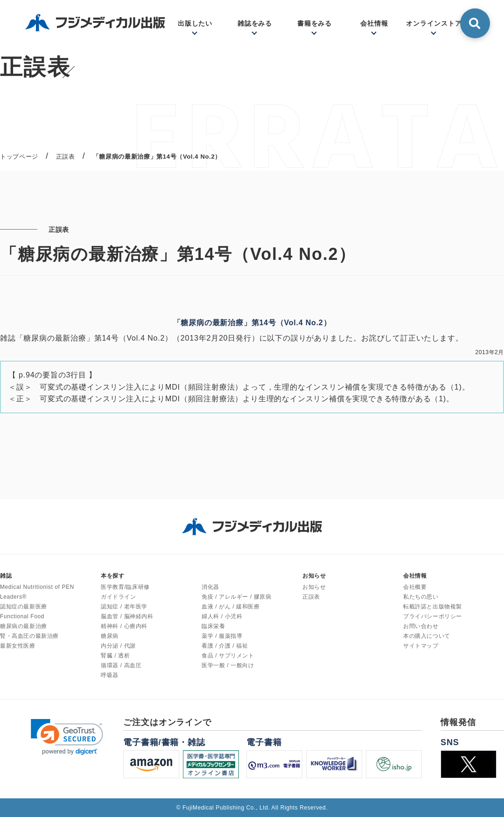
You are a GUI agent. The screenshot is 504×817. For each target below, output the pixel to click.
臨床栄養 (213, 626)
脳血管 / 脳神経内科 (127, 616)
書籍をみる (315, 23)
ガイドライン (119, 597)
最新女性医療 (18, 646)
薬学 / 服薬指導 (222, 636)
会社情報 (374, 23)
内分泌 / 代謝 (118, 646)
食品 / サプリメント (228, 656)
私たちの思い (421, 597)
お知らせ (314, 587)
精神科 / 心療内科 (124, 626)
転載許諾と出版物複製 (433, 607)
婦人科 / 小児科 (222, 616)
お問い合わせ (421, 626)
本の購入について (427, 636)
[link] (67, 737)
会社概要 (415, 587)
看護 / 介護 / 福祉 (225, 646)
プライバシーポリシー (433, 616)
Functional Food (22, 616)
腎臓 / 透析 (115, 656)
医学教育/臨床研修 (125, 587)
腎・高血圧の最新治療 (29, 636)
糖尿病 (110, 636)
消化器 (210, 587)
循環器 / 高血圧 (121, 665)
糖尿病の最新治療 (24, 626)
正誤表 (311, 597)
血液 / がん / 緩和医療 (231, 607)
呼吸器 (110, 675)
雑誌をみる (255, 23)
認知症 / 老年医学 (124, 607)
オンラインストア (434, 23)
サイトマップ (421, 646)
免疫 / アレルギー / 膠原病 (237, 597)
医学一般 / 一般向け (228, 665)
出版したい (195, 23)
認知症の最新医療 (24, 607)
